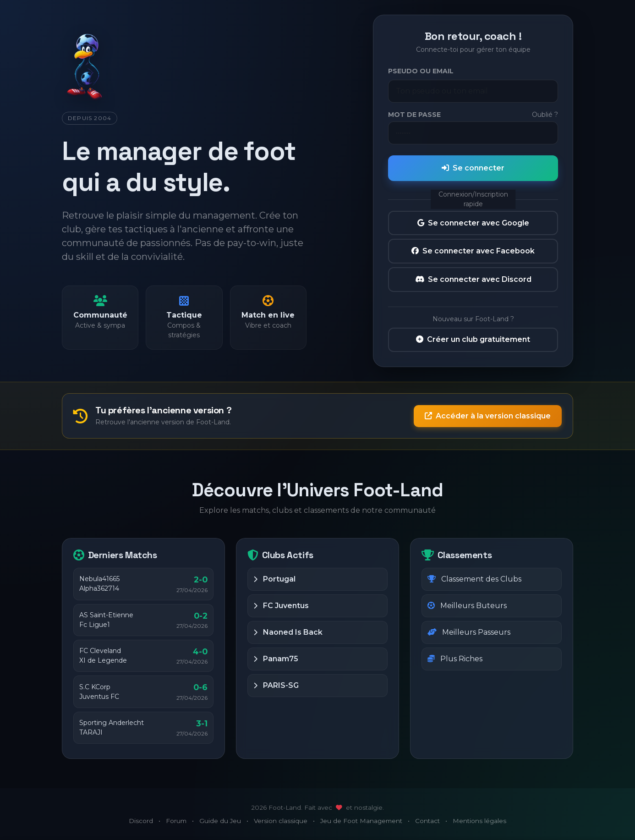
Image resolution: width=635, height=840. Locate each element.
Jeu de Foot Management (361, 821)
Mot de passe (414, 115)
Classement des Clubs (474, 579)
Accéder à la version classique (488, 416)
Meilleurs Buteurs (467, 606)
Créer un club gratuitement (473, 339)
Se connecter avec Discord (473, 279)
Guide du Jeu (220, 821)
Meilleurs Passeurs (469, 632)
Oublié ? (545, 115)
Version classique (281, 821)
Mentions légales (479, 821)
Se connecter (473, 168)
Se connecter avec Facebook (473, 251)
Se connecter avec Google (473, 223)
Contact (427, 821)
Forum (176, 821)
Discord (141, 821)
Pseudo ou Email (421, 71)
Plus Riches (455, 659)
